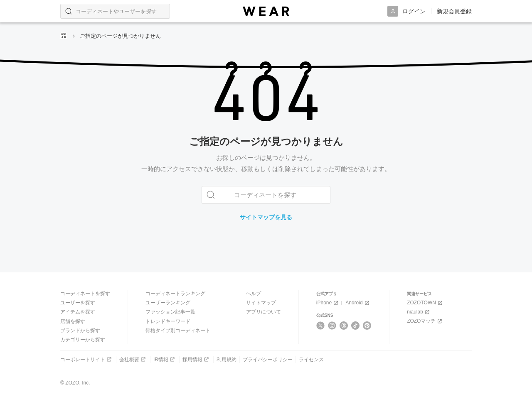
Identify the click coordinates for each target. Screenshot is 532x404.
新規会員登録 (454, 11)
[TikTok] (356, 326)
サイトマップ (261, 303)
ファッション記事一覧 (170, 312)
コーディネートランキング (175, 294)
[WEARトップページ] (64, 36)
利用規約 (227, 359)
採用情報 (196, 359)
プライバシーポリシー (268, 359)
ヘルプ (254, 294)
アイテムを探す (78, 312)
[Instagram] (332, 326)
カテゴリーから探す (83, 340)
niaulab (419, 312)
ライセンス (311, 359)
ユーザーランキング (168, 303)
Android (358, 303)
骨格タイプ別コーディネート (178, 331)
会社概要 (133, 359)
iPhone (328, 303)
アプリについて (264, 312)
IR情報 (165, 359)
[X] (321, 326)
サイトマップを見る (266, 217)
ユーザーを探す (78, 303)
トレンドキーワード (168, 321)
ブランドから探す (80, 331)
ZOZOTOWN (425, 303)
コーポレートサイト (87, 359)
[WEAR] (266, 11)
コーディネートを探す (85, 294)
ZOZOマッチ (425, 321)
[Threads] (344, 326)
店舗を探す (73, 321)
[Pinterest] (367, 326)
